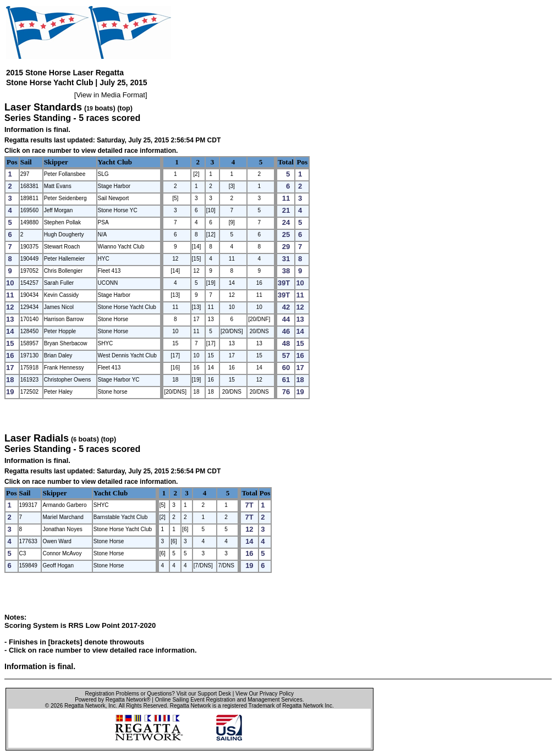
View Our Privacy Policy (265, 694)
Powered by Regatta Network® (112, 700)
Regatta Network (85, 706)
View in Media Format (110, 95)
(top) (125, 108)
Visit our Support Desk (204, 694)
